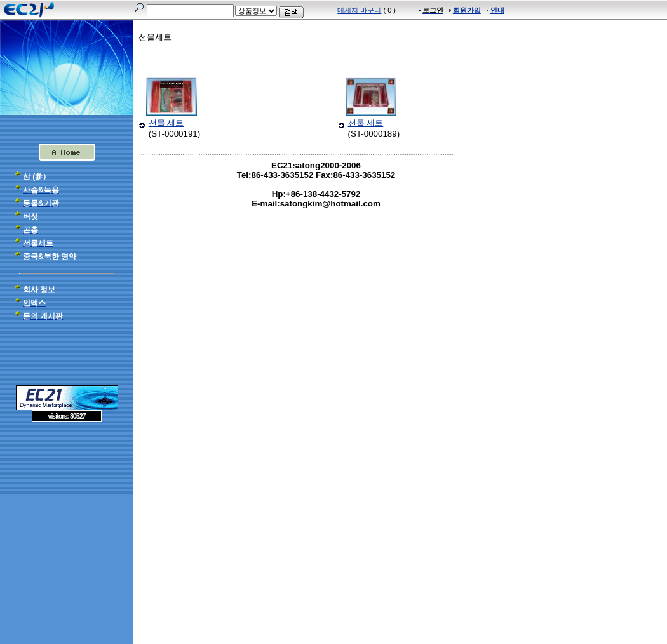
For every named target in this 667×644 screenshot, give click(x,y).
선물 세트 (166, 123)
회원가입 (467, 10)
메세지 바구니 (359, 10)
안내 (497, 10)
